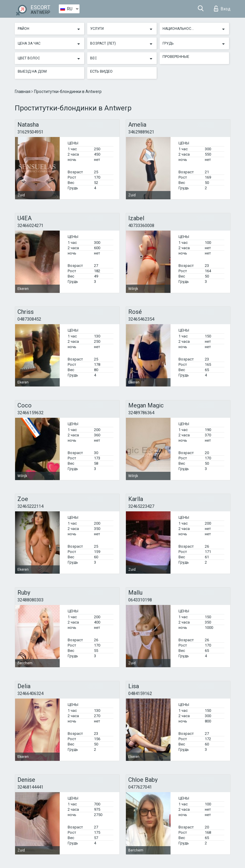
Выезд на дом (32, 71)
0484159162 (140, 694)
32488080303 (30, 600)
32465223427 (141, 506)
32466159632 (30, 413)
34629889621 (141, 132)
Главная (23, 92)
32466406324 (30, 694)
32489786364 (141, 413)
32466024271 (30, 226)
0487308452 (29, 319)
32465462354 (141, 319)
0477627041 (140, 787)
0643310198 (140, 600)
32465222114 (30, 506)
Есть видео (101, 71)
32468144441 (30, 787)
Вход (222, 9)
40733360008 (141, 226)
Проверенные (176, 57)
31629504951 (30, 132)
